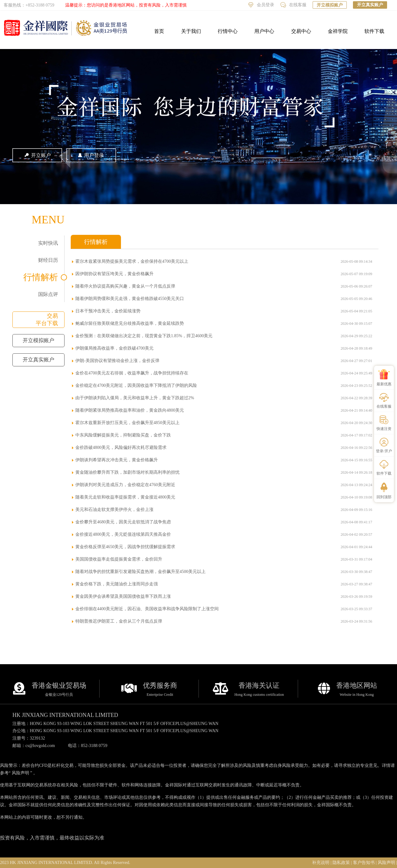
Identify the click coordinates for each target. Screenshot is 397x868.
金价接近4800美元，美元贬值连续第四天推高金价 (123, 534)
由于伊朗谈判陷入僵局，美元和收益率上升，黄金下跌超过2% (135, 398)
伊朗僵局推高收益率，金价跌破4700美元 (114, 348)
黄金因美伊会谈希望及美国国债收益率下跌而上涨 (123, 596)
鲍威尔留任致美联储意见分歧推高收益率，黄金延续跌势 (130, 323)
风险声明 (20, 773)
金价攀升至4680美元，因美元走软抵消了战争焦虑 (123, 522)
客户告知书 (364, 863)
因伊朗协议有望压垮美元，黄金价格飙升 (114, 274)
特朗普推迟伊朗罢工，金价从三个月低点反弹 (119, 621)
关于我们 (191, 31)
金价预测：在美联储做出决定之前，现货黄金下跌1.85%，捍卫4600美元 (144, 336)
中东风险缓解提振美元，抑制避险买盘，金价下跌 (123, 435)
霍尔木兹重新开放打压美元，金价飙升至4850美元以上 (127, 423)
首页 (159, 31)
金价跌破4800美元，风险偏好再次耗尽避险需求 (121, 447)
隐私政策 (341, 863)
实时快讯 (48, 243)
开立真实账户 (370, 5)
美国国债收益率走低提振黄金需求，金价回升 (119, 559)
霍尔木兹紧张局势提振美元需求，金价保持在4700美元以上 (132, 261)
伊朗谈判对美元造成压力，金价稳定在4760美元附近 (125, 485)
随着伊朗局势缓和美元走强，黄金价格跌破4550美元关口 (130, 299)
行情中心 (228, 31)
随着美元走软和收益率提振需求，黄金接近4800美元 (125, 497)
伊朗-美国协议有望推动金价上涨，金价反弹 (117, 361)
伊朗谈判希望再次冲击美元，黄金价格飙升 (117, 460)
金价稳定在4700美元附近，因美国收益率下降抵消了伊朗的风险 (136, 385)
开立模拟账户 (330, 5)
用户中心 (264, 31)
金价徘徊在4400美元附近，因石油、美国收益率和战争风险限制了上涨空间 (147, 609)
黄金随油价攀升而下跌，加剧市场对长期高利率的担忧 (127, 472)
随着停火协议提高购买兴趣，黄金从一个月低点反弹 (125, 286)
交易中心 (301, 31)
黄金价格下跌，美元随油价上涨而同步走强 (117, 584)
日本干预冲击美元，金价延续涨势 (108, 311)
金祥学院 (338, 31)
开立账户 (37, 155)
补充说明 (321, 863)
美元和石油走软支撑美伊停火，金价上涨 (114, 510)
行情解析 (41, 277)
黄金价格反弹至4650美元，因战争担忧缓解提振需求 (125, 547)
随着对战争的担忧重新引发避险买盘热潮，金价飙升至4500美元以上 (141, 572)
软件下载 (374, 31)
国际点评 (48, 294)
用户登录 (91, 155)
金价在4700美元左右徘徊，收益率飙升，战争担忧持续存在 (132, 373)
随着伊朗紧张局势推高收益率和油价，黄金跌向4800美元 (130, 410)
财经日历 (48, 260)
